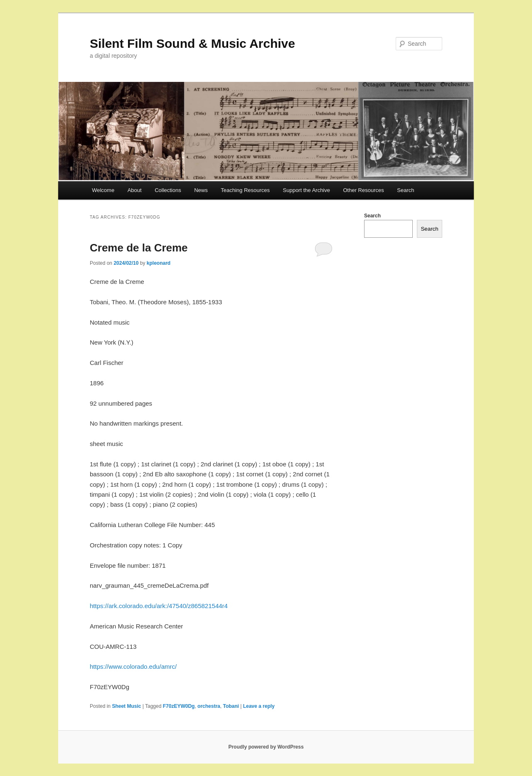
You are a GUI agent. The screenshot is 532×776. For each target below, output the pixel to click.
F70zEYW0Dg (179, 706)
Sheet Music (126, 706)
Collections (168, 190)
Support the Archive (307, 190)
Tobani (231, 706)
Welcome (103, 190)
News (201, 190)
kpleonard (159, 263)
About (135, 190)
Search (405, 190)
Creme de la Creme (139, 248)
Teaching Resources (245, 190)
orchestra (209, 706)
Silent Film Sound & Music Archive (192, 43)
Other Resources (364, 190)
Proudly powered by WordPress (266, 747)
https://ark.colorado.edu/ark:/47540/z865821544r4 (159, 606)
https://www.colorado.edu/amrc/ (133, 666)
